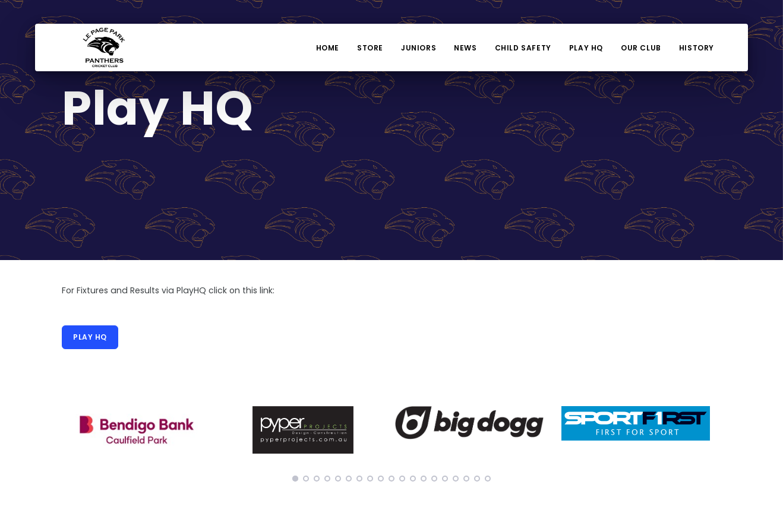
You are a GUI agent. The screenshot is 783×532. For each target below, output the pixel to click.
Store (370, 48)
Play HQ (586, 48)
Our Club (641, 48)
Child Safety (523, 48)
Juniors (419, 48)
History (697, 48)
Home (328, 48)
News (465, 48)
